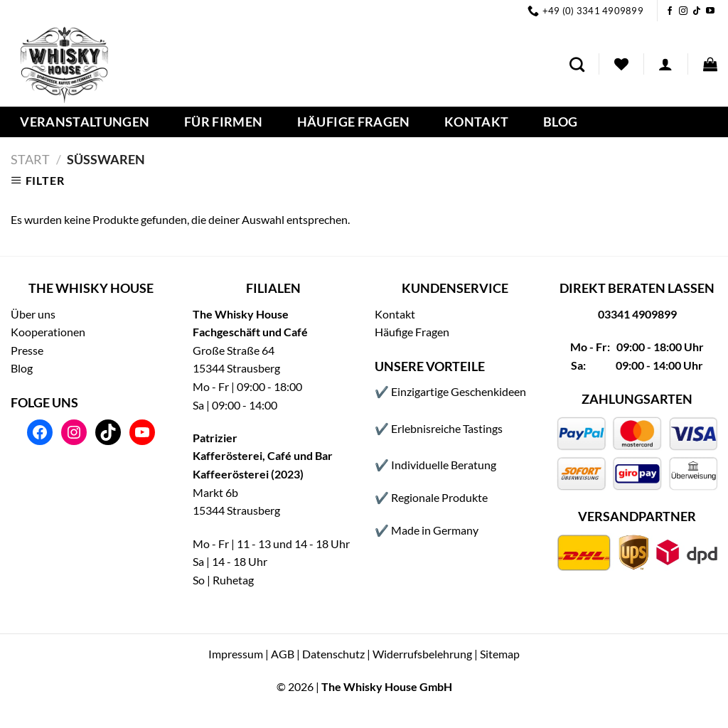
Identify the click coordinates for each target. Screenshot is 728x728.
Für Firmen (224, 122)
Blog (560, 122)
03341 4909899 (637, 314)
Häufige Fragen (354, 122)
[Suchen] (577, 64)
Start (30, 159)
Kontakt (476, 122)
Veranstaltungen (85, 122)
